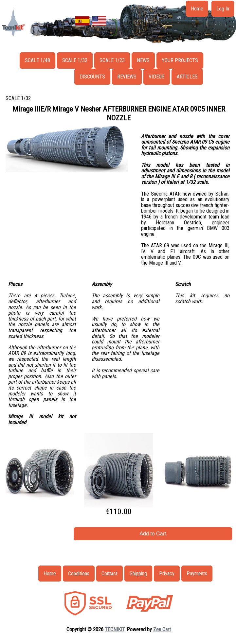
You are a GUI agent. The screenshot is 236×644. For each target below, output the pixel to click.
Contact (109, 574)
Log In (223, 9)
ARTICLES (187, 77)
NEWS (143, 60)
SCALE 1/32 (75, 60)
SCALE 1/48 (37, 60)
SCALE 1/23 (112, 60)
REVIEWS (127, 77)
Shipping (138, 574)
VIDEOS (157, 77)
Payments (197, 574)
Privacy (167, 574)
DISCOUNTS (92, 77)
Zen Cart (162, 629)
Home (197, 9)
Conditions (79, 574)
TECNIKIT (115, 629)
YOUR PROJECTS (180, 60)
